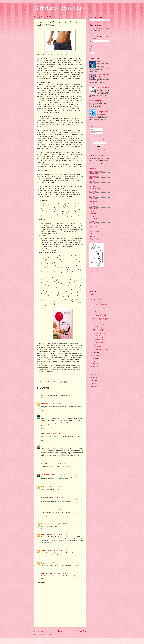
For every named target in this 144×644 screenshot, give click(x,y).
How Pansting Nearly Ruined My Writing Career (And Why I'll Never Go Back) (103, 112)
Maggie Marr (93, 214)
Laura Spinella (93, 206)
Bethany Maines (94, 174)
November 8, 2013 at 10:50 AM (53, 434)
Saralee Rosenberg (94, 231)
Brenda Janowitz (94, 176)
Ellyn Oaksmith (93, 186)
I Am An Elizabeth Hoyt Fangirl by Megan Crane (103, 75)
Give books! (96, 327)
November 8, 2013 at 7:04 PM (56, 497)
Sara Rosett (92, 229)
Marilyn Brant (45, 474)
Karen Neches (93, 201)
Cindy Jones (93, 181)
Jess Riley (92, 194)
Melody (43, 404)
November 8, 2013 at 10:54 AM (59, 446)
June (94, 364)
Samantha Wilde (94, 226)
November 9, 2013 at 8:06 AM (60, 524)
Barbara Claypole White (96, 171)
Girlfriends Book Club (59, 8)
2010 (93, 386)
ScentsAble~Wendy (46, 524)
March (95, 372)
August (95, 358)
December (96, 299)
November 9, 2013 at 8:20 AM (52, 563)
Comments (94, 133)
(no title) (99, 62)
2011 (93, 384)
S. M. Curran (45, 416)
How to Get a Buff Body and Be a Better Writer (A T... (101, 339)
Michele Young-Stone (95, 224)
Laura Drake (93, 204)
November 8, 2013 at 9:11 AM (57, 416)
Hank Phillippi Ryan (95, 189)
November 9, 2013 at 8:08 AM (60, 535)
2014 (93, 294)
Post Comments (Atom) (47, 635)
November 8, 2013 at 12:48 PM (58, 474)
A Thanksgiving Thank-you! (100, 304)
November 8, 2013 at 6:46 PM (54, 487)
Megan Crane (93, 221)
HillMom (44, 487)
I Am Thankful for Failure (99, 307)
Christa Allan (93, 179)
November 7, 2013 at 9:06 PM (56, 393)
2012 (93, 381)
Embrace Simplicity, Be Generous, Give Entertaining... (101, 330)
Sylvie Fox (92, 236)
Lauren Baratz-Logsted (47, 573)
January (95, 377)
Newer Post (38, 631)
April (94, 369)
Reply (43, 398)
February (95, 375)
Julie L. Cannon (93, 199)
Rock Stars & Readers (98, 342)
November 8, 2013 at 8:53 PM (53, 510)
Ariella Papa (93, 169)
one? (51, 218)
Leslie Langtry (93, 209)
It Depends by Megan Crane (100, 349)
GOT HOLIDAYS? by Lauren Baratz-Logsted (100, 335)
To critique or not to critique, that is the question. (101, 346)
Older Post (82, 631)
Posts (93, 130)
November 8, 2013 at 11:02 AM (58, 464)
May (94, 366)
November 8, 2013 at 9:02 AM (53, 404)
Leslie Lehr (92, 211)
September (96, 355)
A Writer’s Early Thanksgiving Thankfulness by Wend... (100, 315)
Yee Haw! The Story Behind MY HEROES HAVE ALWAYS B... (101, 320)
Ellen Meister (93, 184)
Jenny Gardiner (93, 191)
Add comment (41, 583)
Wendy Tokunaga (46, 446)
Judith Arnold (93, 196)
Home (60, 631)
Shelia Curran (93, 234)
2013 (93, 297)
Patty (43, 563)
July (94, 361)
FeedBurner (103, 149)
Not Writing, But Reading (96, 100)
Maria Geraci (93, 216)
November (96, 302)
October (95, 353)
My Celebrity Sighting (98, 324)
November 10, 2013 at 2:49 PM (62, 573)
